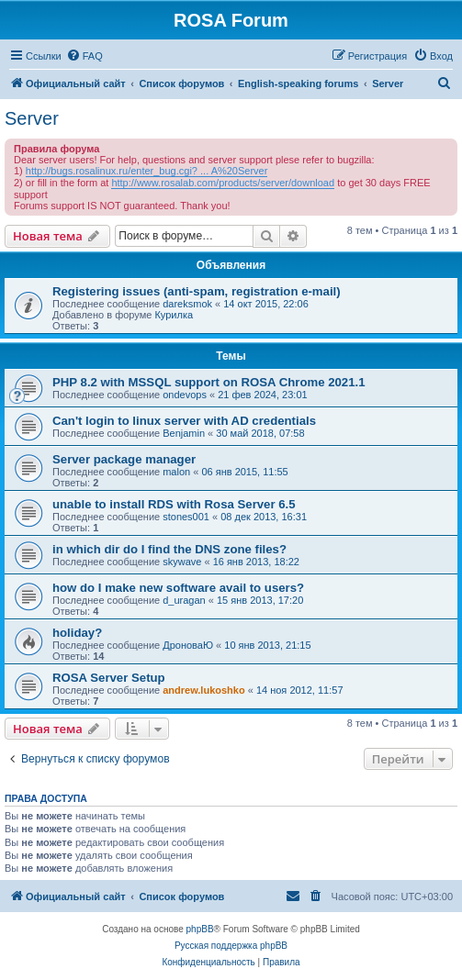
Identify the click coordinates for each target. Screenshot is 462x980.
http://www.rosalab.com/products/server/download (223, 183)
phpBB (200, 929)
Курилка (174, 315)
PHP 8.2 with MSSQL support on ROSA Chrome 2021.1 (209, 382)
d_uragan (184, 600)
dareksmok (187, 304)
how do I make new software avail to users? (178, 588)
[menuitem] (85, 56)
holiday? (77, 633)
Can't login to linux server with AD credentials (184, 421)
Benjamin (184, 433)
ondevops (185, 395)
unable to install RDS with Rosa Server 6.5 (174, 504)
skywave (182, 562)
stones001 (186, 517)
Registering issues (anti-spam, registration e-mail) (197, 291)
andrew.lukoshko (203, 690)
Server (32, 118)
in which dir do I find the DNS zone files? (169, 549)
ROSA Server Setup (109, 678)
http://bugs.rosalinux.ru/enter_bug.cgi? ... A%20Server (147, 171)
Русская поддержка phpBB (231, 946)
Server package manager (124, 459)
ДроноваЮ (188, 645)
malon (176, 472)
